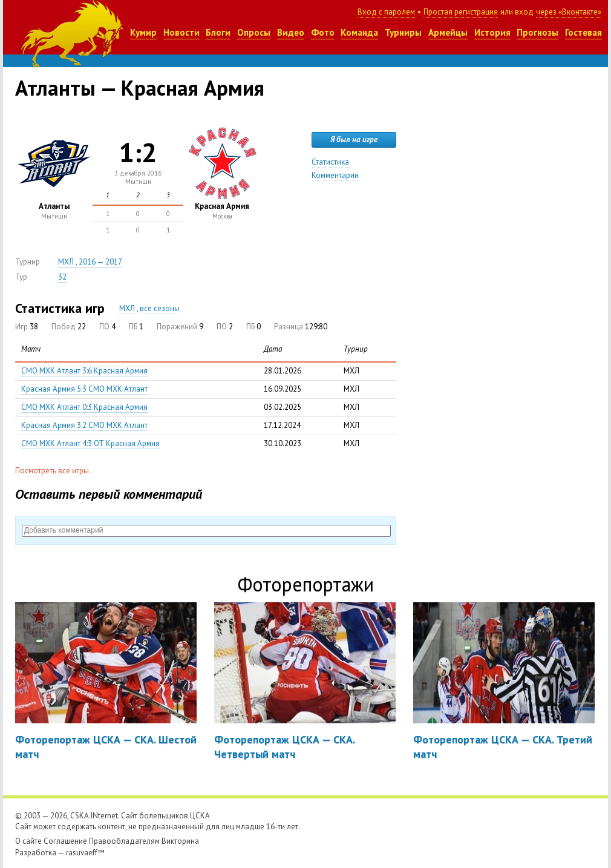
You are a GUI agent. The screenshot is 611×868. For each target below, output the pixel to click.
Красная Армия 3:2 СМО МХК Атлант (84, 425)
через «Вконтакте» (569, 12)
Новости (181, 32)
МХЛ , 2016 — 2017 (90, 262)
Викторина (180, 841)
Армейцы (448, 32)
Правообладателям (124, 841)
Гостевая (583, 32)
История (492, 32)
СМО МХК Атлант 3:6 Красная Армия (84, 371)
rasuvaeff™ (85, 853)
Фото (323, 32)
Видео (291, 32)
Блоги (218, 32)
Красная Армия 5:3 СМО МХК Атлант (84, 389)
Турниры (403, 32)
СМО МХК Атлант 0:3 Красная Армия (84, 407)
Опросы (254, 32)
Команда (359, 32)
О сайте (28, 841)
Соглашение (65, 841)
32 (62, 277)
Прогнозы (537, 32)
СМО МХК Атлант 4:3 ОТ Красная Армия (90, 443)
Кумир (143, 32)
